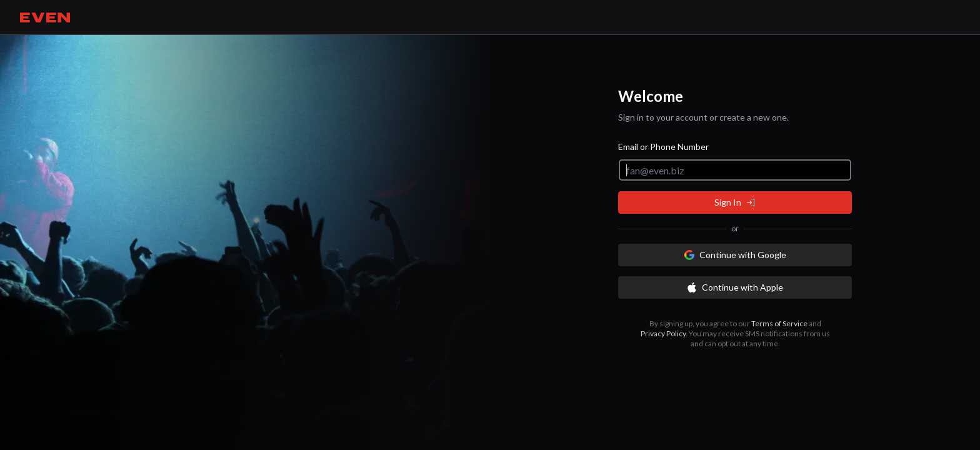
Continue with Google (735, 255)
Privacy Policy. (664, 333)
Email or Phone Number (663, 147)
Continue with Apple (735, 287)
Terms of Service (779, 323)
